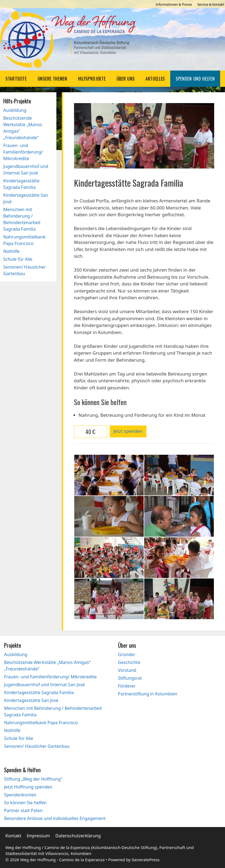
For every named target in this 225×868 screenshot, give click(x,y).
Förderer (127, 686)
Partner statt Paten (23, 810)
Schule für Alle (18, 259)
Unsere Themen (52, 79)
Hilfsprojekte (92, 79)
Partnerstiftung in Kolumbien (148, 694)
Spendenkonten (20, 795)
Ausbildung (15, 110)
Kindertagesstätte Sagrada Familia (39, 692)
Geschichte (129, 662)
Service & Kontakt (211, 4)
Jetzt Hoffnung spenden (28, 787)
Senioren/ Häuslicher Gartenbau (37, 746)
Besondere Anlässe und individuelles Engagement (55, 818)
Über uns (126, 79)
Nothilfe (11, 251)
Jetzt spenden (128, 431)
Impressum (38, 836)
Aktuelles (155, 79)
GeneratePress (145, 860)
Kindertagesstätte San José (31, 700)
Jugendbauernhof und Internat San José (44, 685)
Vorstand (127, 670)
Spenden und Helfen (195, 79)
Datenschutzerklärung (78, 836)
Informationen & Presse (174, 4)
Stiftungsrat (130, 678)
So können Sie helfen (25, 803)
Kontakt (13, 836)
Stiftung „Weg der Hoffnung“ (33, 779)
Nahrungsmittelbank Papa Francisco (41, 723)
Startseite (16, 79)
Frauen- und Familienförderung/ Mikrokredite (23, 152)
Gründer (127, 654)
